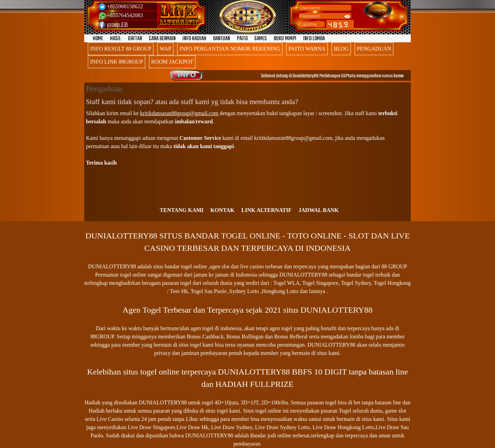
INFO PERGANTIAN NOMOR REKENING (230, 49)
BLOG (341, 49)
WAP (165, 49)
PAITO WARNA (307, 49)
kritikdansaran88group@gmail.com (179, 113)
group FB (117, 24)
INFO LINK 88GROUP (117, 62)
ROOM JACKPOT (172, 62)
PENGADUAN (374, 49)
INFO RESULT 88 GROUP (121, 49)
